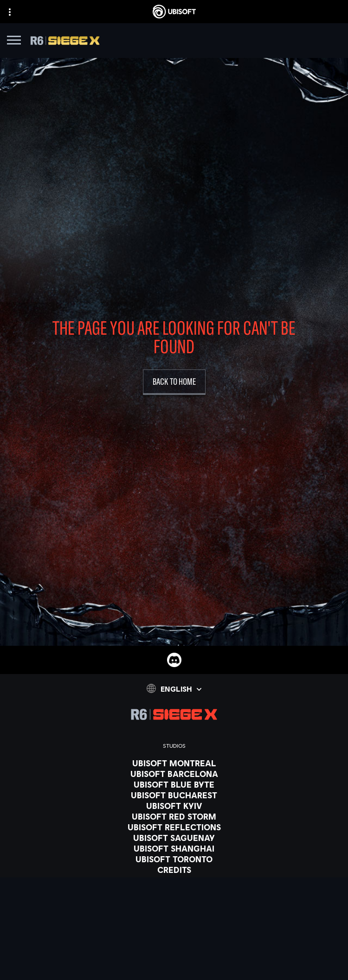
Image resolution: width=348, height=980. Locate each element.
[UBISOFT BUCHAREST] (174, 795)
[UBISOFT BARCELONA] (174, 774)
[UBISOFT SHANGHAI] (174, 848)
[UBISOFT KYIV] (174, 806)
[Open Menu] (14, 41)
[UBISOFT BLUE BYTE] (174, 784)
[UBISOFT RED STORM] (174, 816)
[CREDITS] (174, 870)
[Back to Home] (174, 382)
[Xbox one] (174, 928)
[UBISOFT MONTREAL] (174, 763)
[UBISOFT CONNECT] (174, 960)
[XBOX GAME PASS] (174, 907)
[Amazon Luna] (174, 971)
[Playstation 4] (174, 949)
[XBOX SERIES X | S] (174, 917)
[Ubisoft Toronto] (174, 859)
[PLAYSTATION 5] (174, 939)
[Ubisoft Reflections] (174, 827)
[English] (174, 688)
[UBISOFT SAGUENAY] (174, 838)
